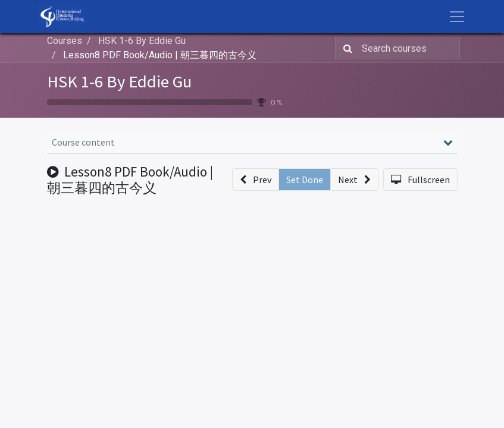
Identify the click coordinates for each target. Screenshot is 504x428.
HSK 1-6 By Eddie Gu (119, 81)
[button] (256, 180)
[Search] (345, 48)
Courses (65, 41)
